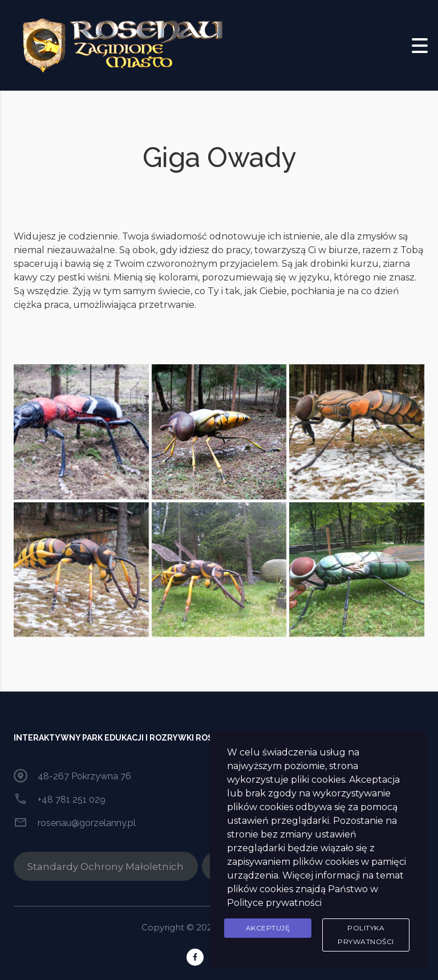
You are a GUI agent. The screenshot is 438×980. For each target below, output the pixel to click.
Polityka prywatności (366, 935)
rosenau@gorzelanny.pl (87, 823)
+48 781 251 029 (72, 800)
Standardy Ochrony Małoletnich (106, 867)
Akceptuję (268, 928)
